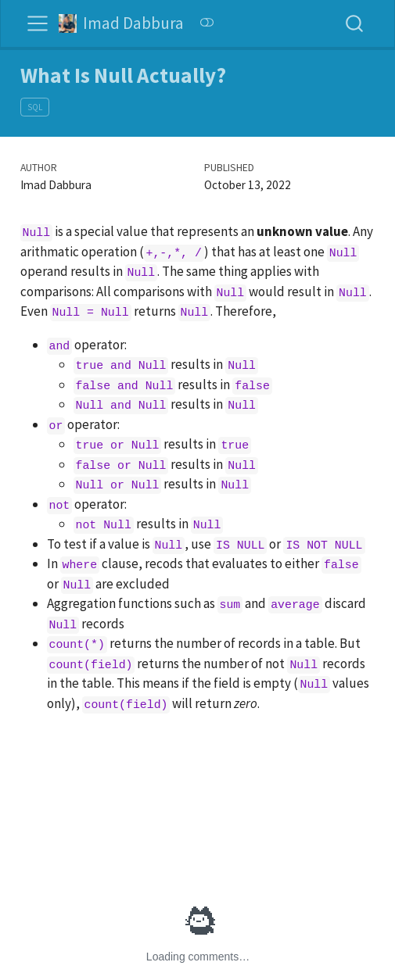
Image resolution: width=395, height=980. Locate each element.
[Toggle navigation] (38, 23)
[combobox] (355, 23)
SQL (35, 107)
